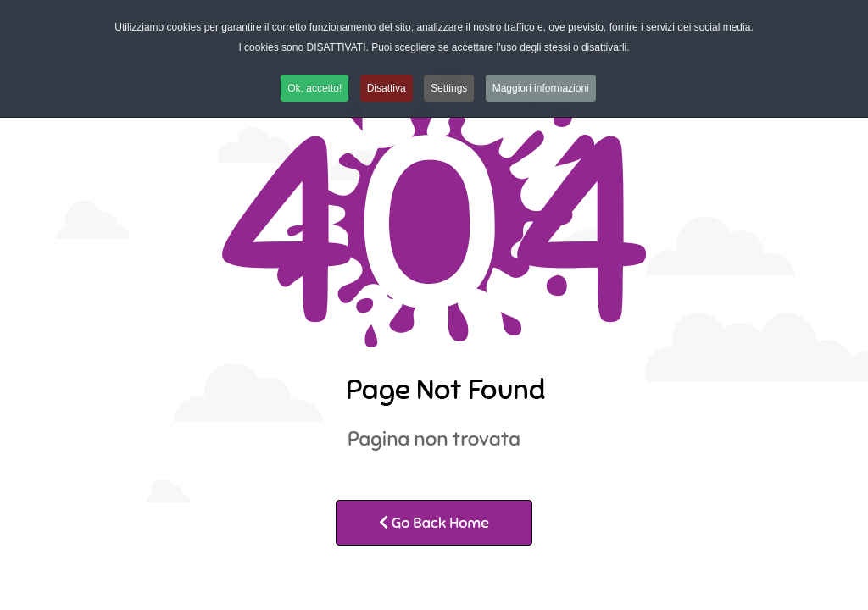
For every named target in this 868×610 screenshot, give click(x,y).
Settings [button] (449, 88)
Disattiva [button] (387, 88)
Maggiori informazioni (541, 88)
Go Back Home (434, 523)
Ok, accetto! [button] (314, 88)
